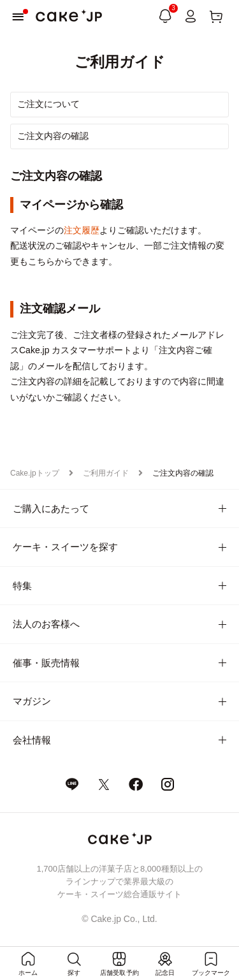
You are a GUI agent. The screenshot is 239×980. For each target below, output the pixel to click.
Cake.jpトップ (35, 473)
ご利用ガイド (106, 473)
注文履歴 (82, 230)
